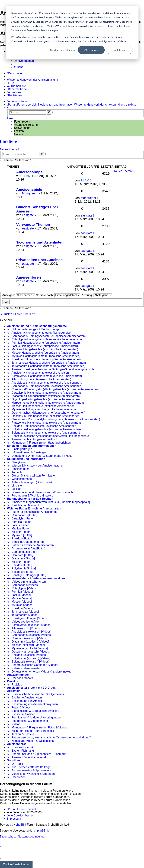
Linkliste (9, 142)
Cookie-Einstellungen (63, 50)
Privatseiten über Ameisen (39, 260)
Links (10, 118)
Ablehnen (119, 50)
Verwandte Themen (33, 224)
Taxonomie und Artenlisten (40, 242)
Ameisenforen (29, 277)
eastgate (28, 215)
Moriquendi (30, 193)
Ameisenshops (29, 172)
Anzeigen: (19, 295)
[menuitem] (24, 61)
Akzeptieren (91, 50)
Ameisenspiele (29, 189)
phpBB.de (43, 831)
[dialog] (72, 33)
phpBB (20, 825)
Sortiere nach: (58, 295)
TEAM (26, 176)
